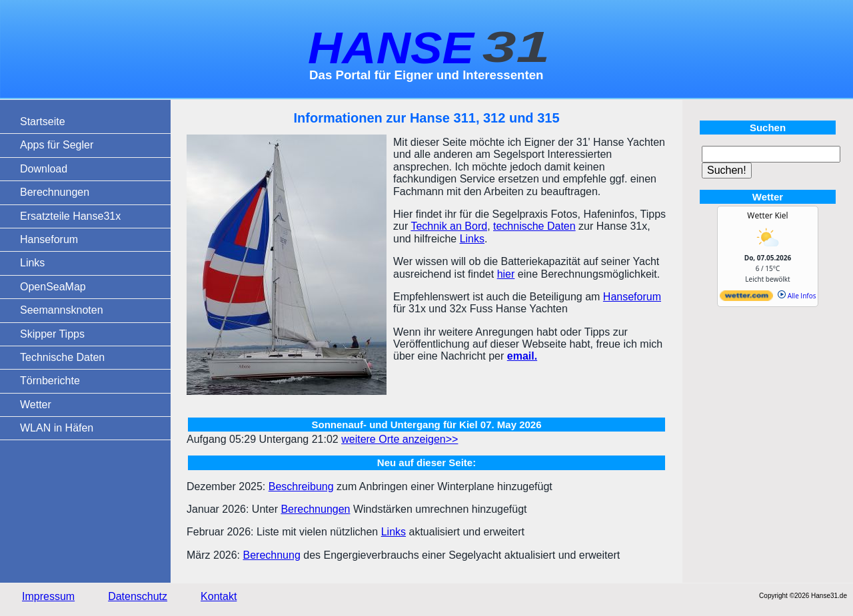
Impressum (48, 596)
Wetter (36, 405)
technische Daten (534, 226)
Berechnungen (55, 192)
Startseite (43, 122)
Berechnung (271, 555)
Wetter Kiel (767, 215)
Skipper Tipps (52, 334)
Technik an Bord (449, 226)
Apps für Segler (57, 145)
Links (32, 263)
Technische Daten (62, 357)
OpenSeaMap (53, 287)
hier (506, 274)
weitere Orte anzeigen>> (400, 439)
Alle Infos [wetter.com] (797, 296)
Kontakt (219, 596)
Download (44, 169)
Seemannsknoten (62, 310)
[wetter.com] (746, 298)
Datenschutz (138, 596)
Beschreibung (301, 486)
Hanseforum (49, 239)
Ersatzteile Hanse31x (70, 216)
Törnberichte (50, 381)
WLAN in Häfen (57, 428)
